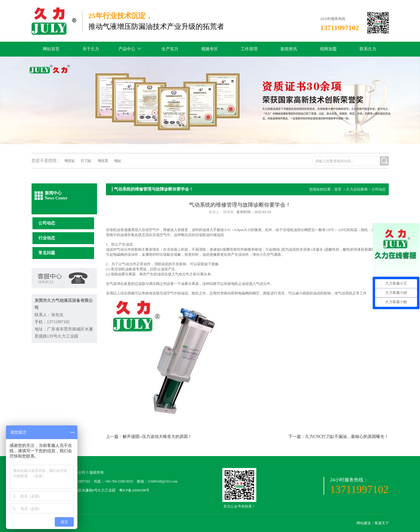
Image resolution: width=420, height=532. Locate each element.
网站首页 (51, 49)
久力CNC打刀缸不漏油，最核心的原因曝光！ (347, 437)
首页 (338, 189)
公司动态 (47, 223)
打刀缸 (86, 161)
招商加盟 (328, 49)
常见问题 (47, 253)
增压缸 (70, 161)
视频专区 (210, 49)
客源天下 (382, 523)
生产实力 (170, 49)
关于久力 (91, 49)
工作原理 (249, 49)
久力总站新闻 (357, 189)
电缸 (118, 161)
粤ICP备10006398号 (134, 490)
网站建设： (366, 523)
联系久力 (368, 49)
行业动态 (47, 238)
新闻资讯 (289, 49)
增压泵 (103, 161)
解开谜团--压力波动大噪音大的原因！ (157, 437)
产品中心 (127, 49)
